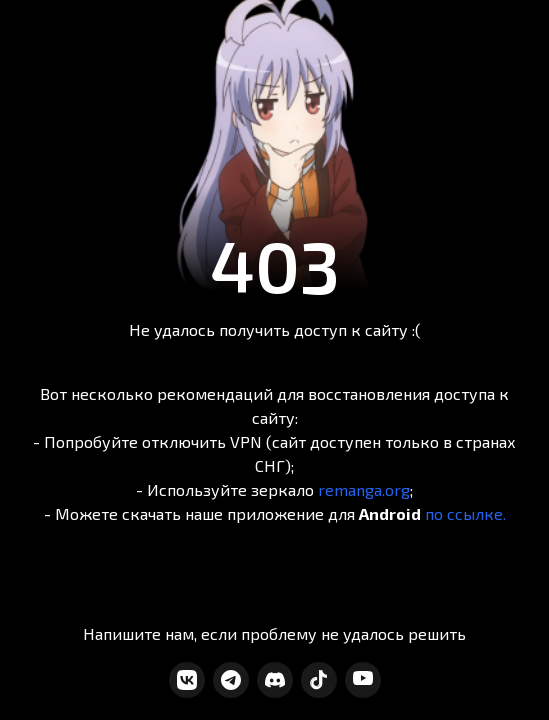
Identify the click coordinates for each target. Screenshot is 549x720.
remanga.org (364, 489)
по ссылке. (465, 513)
